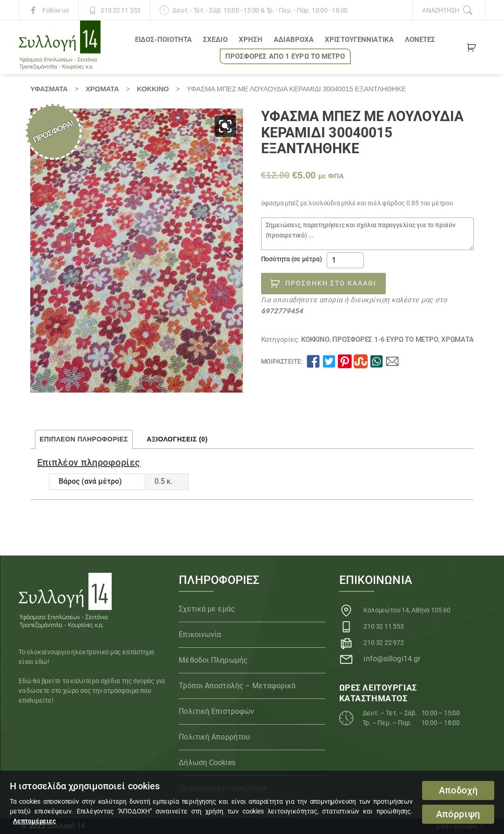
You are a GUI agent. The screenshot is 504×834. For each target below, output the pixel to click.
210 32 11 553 (121, 10)
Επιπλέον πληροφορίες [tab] (84, 439)
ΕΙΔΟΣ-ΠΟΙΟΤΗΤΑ (163, 40)
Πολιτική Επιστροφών (216, 711)
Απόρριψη (458, 814)
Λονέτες (420, 40)
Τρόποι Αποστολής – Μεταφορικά (237, 686)
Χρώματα (102, 89)
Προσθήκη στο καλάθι (331, 283)
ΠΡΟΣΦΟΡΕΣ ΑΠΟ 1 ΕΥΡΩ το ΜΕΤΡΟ (285, 56)
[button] (225, 126)
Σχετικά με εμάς (207, 609)
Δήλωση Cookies (207, 763)
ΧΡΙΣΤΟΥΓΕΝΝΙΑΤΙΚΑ (359, 40)
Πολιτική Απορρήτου (214, 737)
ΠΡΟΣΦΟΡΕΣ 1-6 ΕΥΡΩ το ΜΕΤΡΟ (385, 339)
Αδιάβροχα (294, 40)
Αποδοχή (458, 790)
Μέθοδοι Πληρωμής (213, 660)
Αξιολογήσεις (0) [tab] (177, 439)
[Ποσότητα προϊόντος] (345, 260)
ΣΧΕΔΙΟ (215, 40)
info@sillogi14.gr (392, 659)
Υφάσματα (49, 89)
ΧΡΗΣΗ (251, 40)
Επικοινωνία (200, 634)
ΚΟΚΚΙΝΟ (153, 89)
